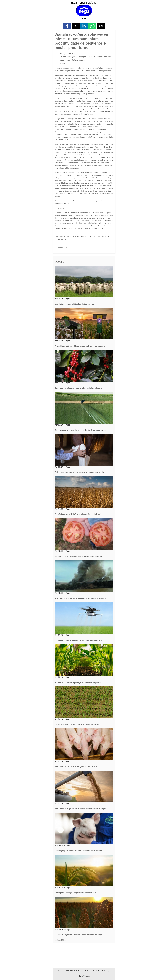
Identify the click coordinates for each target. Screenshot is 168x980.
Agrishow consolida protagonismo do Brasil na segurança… (80, 430)
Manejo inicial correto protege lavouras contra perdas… (79, 682)
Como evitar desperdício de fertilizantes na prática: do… (79, 640)
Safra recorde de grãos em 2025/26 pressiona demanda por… (81, 809)
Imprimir (64, 63)
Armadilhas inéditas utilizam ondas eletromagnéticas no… (80, 346)
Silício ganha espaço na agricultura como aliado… (76, 893)
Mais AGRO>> (61, 940)
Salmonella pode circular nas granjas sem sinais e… (77, 767)
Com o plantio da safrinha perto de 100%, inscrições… (78, 724)
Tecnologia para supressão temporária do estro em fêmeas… (81, 851)
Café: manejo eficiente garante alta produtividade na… (78, 388)
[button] (67, 26)
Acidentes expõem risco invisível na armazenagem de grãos (80, 598)
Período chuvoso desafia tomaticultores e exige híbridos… (80, 556)
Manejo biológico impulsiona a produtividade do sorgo (78, 935)
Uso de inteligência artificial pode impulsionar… (75, 304)
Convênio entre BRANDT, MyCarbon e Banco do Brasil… (79, 514)
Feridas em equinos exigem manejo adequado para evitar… (80, 472)
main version (84, 976)
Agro (84, 19)
